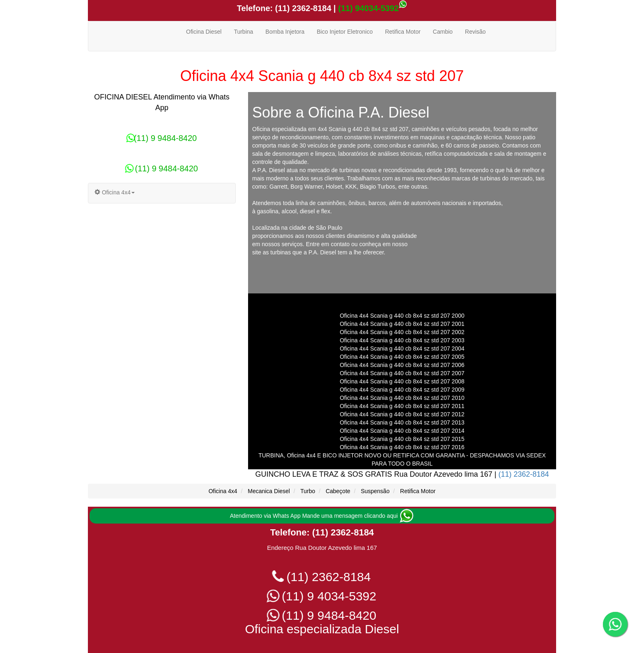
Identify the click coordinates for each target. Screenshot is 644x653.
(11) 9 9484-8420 (162, 138)
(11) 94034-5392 (368, 8)
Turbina (243, 32)
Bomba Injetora (285, 32)
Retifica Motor (402, 32)
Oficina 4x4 (223, 491)
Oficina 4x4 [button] (115, 192)
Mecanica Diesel (269, 491)
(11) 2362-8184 (302, 8)
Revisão (475, 32)
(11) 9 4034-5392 (322, 596)
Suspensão (375, 491)
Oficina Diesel (204, 32)
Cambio (443, 32)
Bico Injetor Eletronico (345, 32)
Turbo (308, 491)
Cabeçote (338, 491)
